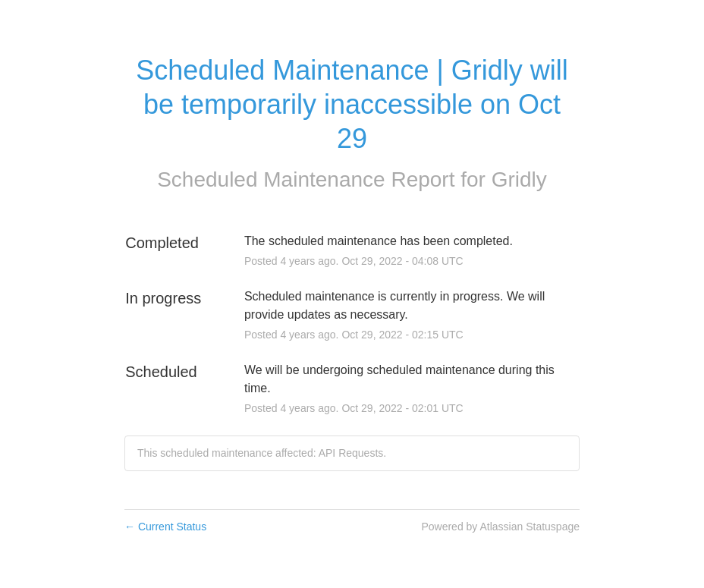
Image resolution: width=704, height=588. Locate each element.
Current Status (165, 527)
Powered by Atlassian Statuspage (500, 527)
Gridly (519, 179)
